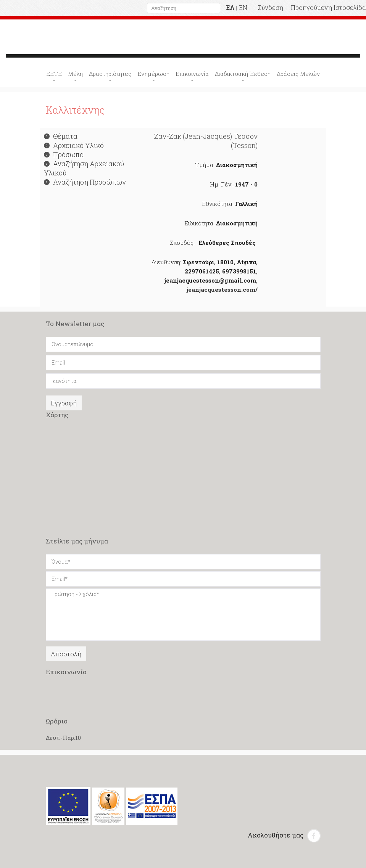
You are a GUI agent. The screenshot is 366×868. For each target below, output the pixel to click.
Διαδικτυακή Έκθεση (243, 74)
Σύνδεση (271, 7)
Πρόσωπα (64, 154)
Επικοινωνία (192, 74)
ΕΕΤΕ (54, 74)
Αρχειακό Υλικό (74, 145)
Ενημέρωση (153, 74)
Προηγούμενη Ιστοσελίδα (328, 7)
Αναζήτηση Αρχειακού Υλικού (84, 168)
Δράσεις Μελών (298, 74)
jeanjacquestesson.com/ (222, 289)
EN (243, 7)
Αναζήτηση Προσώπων (85, 182)
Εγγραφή (64, 403)
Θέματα (61, 136)
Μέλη (75, 74)
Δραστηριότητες (110, 74)
